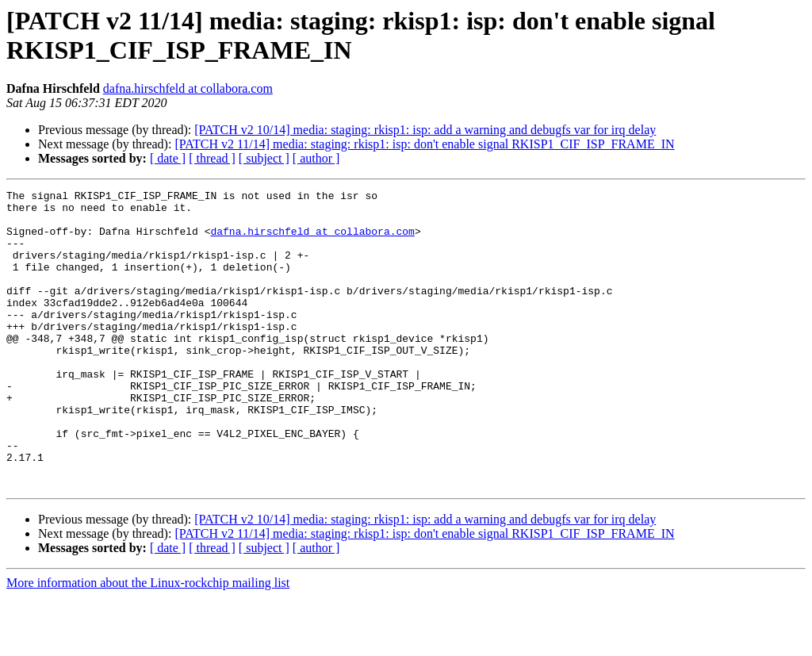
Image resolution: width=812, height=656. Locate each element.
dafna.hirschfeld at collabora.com (188, 88)
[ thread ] (212, 158)
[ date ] (168, 158)
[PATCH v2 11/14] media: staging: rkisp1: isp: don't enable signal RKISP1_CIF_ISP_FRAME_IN (424, 144)
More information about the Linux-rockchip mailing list (148, 642)
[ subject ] (264, 158)
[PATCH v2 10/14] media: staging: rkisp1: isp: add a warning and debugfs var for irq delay (425, 130)
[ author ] (316, 158)
